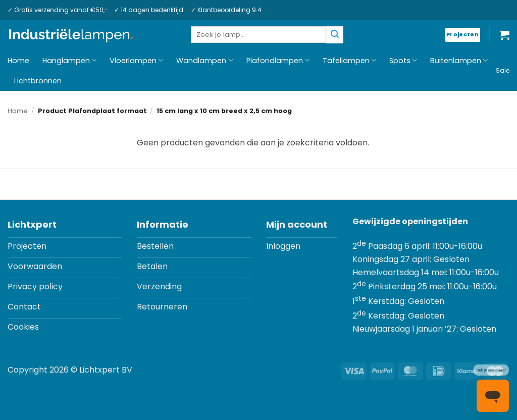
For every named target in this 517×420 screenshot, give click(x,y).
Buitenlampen (459, 61)
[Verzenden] (335, 35)
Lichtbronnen (38, 81)
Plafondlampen (278, 61)
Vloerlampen (136, 61)
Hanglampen (69, 61)
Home (18, 61)
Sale (503, 70)
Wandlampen (204, 61)
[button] (504, 35)
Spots (403, 61)
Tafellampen (349, 61)
